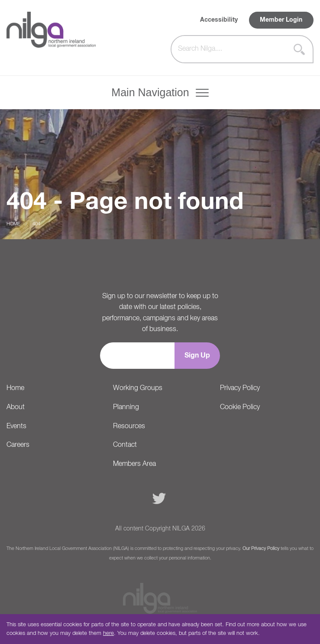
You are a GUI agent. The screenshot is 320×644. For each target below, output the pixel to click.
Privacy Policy (240, 388)
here (108, 633)
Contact (125, 445)
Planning (126, 407)
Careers (18, 445)
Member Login (281, 20)
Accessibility (219, 20)
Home (13, 224)
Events (16, 426)
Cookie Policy (240, 407)
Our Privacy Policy (261, 549)
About (16, 407)
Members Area (134, 464)
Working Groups (138, 388)
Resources (129, 426)
